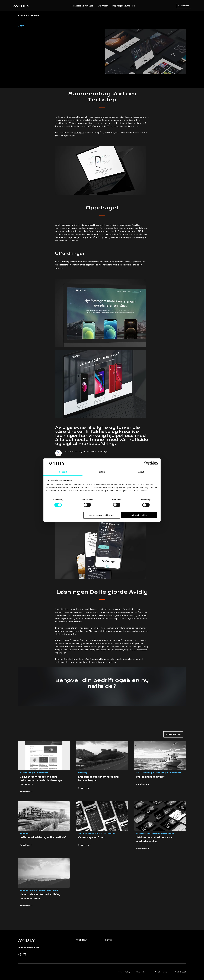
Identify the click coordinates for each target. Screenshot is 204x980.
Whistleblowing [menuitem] (162, 972)
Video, (139, 773)
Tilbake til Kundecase (30, 15)
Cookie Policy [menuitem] (142, 972)
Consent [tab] (63, 472)
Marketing (83, 773)
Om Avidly (103, 6)
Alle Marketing (173, 734)
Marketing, (147, 773)
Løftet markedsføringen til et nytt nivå (43, 837)
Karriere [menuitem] (109, 940)
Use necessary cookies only (102, 515)
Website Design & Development (34, 773)
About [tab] (141, 472)
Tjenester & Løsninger (82, 6)
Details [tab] (102, 472)
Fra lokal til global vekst (150, 777)
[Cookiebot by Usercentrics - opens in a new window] (146, 463)
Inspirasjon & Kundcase (124, 6)
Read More (25, 792)
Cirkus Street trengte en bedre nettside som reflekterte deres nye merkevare (41, 780)
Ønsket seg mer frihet (91, 837)
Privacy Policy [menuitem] (124, 972)
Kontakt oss (184, 6)
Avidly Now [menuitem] (81, 940)
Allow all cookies (139, 515)
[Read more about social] (19, 955)
